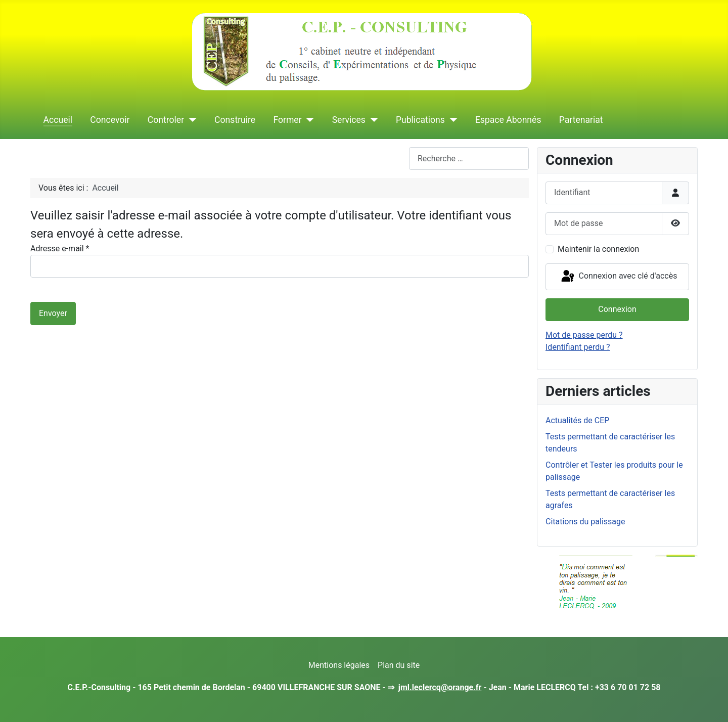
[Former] (308, 120)
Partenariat (581, 120)
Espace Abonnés (508, 120)
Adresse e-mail (60, 249)
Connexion (617, 309)
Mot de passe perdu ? (584, 335)
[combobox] (469, 159)
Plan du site (399, 665)
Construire (235, 120)
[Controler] (190, 120)
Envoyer (53, 313)
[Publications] (451, 120)
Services (349, 120)
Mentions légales (339, 665)
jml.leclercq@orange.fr (440, 687)
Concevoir (110, 120)
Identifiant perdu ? (578, 347)
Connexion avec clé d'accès (619, 277)
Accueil (58, 120)
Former (287, 120)
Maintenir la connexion (598, 249)
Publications (420, 120)
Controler (166, 120)
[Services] (372, 120)
